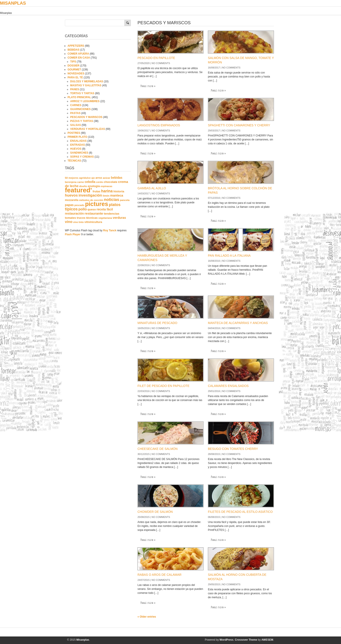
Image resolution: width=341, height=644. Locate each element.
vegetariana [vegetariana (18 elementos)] (105, 218)
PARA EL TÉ (75, 77)
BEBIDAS (73, 50)
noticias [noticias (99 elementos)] (112, 200)
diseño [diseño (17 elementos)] (83, 186)
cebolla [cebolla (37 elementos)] (90, 182)
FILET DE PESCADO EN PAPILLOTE (163, 386)
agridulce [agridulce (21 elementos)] (85, 178)
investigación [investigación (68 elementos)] (90, 195)
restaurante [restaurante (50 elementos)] (94, 213)
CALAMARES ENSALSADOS (228, 386)
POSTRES (74, 133)
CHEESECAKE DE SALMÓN (158, 449)
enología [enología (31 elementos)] (94, 186)
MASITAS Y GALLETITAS (86, 85)
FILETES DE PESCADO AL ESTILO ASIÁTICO (240, 512)
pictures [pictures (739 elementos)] (97, 204)
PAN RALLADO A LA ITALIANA (229, 256)
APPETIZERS (76, 46)
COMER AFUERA (78, 54)
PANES (75, 89)
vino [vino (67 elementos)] (69, 222)
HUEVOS (76, 149)
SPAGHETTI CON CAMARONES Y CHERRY (239, 125)
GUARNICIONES (80, 109)
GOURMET (74, 70)
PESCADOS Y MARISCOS (86, 117)
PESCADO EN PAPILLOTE (156, 58)
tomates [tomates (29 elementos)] (70, 218)
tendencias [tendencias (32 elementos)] (112, 214)
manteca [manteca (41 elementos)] (117, 195)
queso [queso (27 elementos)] (92, 209)
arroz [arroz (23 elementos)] (99, 178)
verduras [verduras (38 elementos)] (119, 218)
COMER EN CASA (79, 58)
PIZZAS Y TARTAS (82, 121)
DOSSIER (73, 66)
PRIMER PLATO (77, 137)
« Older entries (147, 617)
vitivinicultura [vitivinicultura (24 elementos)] (93, 222)
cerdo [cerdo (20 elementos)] (100, 182)
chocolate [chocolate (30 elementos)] (111, 182)
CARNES (76, 105)
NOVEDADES (76, 74)
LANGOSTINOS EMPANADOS (159, 125)
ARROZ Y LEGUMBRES (85, 101)
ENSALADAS (78, 141)
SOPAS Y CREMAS (82, 157)
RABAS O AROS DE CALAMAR (159, 575)
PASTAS (75, 113)
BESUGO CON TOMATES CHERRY (233, 449)
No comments (161, 63)
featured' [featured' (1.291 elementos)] (78, 190)
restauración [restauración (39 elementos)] (74, 213)
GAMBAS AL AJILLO (152, 188)
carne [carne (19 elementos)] (81, 182)
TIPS (73, 62)
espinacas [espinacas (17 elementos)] (106, 186)
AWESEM (267, 640)
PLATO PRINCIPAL (79, 97)
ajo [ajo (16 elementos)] (93, 178)
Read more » (148, 86)
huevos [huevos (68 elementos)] (71, 195)
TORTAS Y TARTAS (82, 93)
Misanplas (13, 3)
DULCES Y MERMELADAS (87, 81)
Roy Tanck (110, 230)
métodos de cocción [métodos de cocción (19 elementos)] (91, 200)
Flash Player (73, 234)
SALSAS (76, 125)
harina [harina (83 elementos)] (107, 191)
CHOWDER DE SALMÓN (155, 512)
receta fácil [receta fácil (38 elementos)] (105, 209)
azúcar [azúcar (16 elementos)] (106, 178)
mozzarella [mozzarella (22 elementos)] (72, 200)
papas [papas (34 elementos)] (69, 205)
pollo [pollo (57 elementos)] (82, 209)
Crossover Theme (246, 640)
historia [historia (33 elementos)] (119, 191)
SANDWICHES (79, 153)
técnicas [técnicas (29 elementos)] (92, 218)
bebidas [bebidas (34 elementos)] (117, 178)
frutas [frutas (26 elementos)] (96, 191)
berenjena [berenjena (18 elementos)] (71, 182)
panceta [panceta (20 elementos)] (125, 200)
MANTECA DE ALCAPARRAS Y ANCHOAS (238, 323)
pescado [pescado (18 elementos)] (79, 205)
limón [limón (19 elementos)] (106, 196)
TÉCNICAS (74, 161)
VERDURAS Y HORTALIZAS (88, 129)
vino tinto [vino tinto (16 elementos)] (79, 222)
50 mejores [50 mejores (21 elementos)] (72, 178)
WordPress (226, 640)
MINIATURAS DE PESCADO (157, 323)
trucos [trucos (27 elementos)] (81, 218)
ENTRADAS (78, 145)
